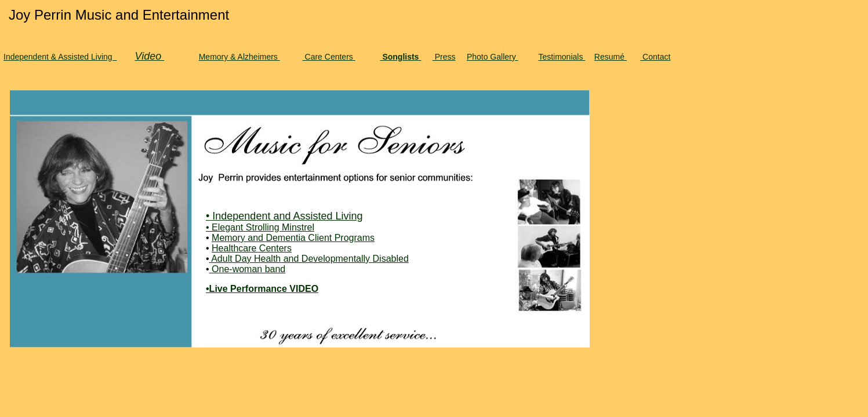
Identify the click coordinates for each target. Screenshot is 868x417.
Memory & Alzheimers (239, 57)
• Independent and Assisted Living (284, 216)
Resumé (611, 57)
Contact (655, 57)
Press (444, 57)
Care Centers (329, 57)
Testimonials (562, 57)
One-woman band (248, 269)
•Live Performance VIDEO (262, 289)
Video (148, 56)
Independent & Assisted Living (60, 57)
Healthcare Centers (252, 248)
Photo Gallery (493, 57)
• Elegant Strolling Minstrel (260, 227)
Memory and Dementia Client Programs (293, 238)
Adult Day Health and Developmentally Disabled (309, 259)
